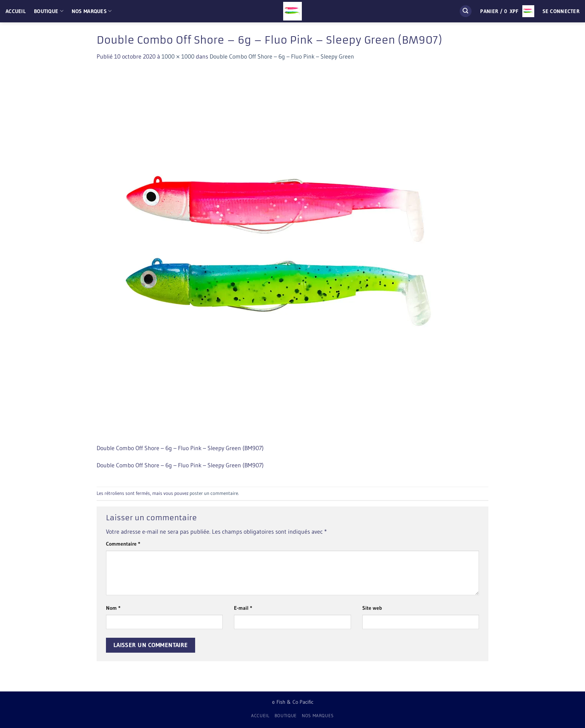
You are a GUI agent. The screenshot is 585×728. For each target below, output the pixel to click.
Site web (372, 608)
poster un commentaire (214, 493)
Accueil (16, 11)
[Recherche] (466, 11)
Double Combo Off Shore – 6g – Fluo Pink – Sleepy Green (282, 56)
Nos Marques (92, 11)
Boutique (49, 11)
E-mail (243, 608)
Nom (113, 608)
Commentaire (123, 544)
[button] (507, 11)
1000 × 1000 (178, 56)
